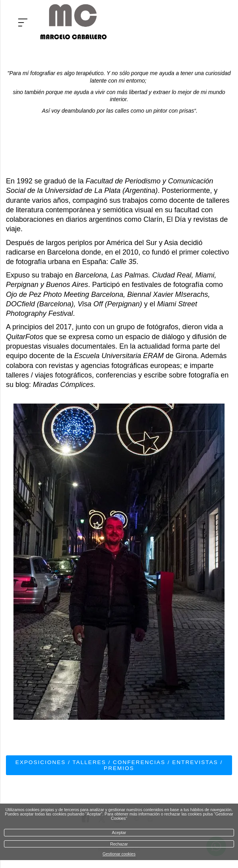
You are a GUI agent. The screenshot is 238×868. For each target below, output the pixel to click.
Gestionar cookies (119, 854)
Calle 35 (123, 262)
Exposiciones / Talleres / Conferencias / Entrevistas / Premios (119, 765)
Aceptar (119, 833)
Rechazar (119, 844)
